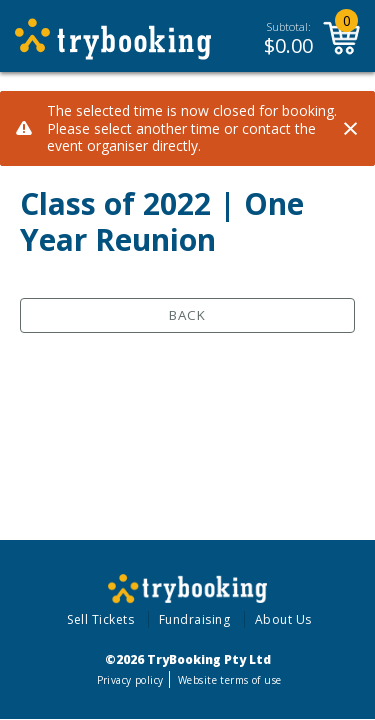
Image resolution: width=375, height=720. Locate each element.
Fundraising (195, 619)
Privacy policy (130, 680)
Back (187, 315)
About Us (283, 619)
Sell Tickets (100, 619)
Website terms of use (229, 680)
